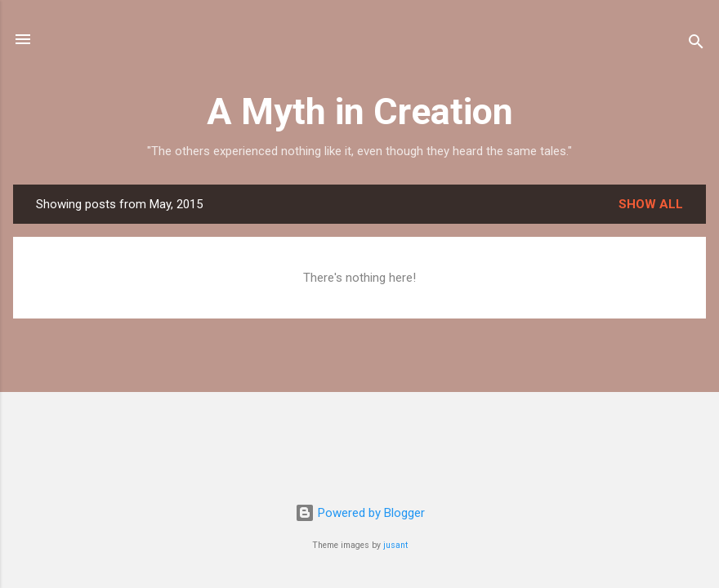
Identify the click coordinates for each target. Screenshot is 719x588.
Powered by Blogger (360, 513)
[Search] (696, 45)
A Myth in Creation (360, 111)
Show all (651, 204)
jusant (395, 545)
